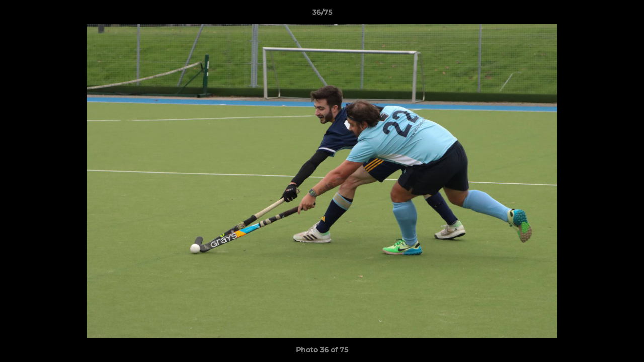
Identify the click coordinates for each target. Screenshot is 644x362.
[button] (626, 15)
